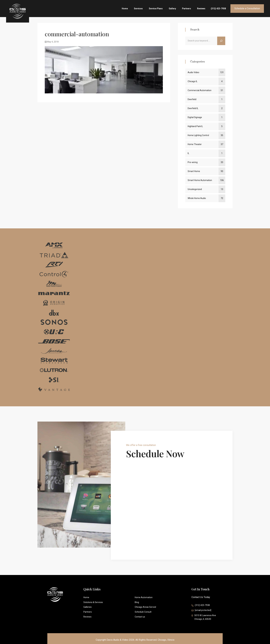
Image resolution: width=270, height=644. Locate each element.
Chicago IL (193, 81)
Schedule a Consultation (247, 8)
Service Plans (156, 9)
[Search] (221, 41)
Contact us (140, 617)
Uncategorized (195, 189)
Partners (187, 9)
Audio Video (193, 72)
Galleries (88, 607)
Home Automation (144, 597)
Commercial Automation (200, 90)
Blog (137, 602)
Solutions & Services (93, 602)
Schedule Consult (143, 612)
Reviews (201, 9)
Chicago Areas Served (145, 607)
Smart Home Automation (200, 180)
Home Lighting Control (198, 135)
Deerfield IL (193, 108)
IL (188, 153)
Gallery (172, 9)
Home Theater (195, 144)
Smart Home (194, 171)
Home (125, 9)
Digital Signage (195, 117)
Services (138, 9)
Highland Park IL (195, 126)
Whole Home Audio (197, 198)
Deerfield (192, 99)
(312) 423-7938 (218, 9)
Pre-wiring (193, 162)
